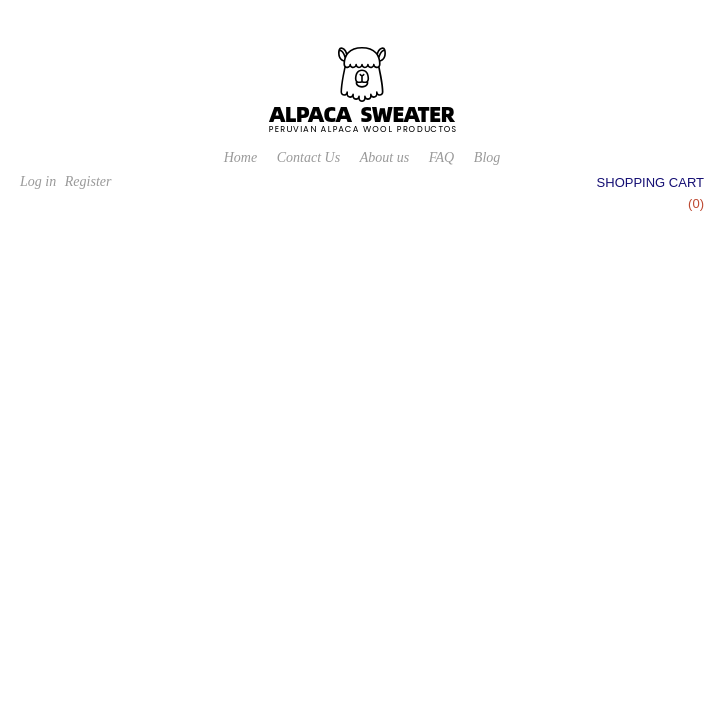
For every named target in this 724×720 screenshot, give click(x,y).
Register (88, 181)
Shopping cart (650, 182)
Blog (487, 157)
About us (384, 157)
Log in (38, 181)
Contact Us (308, 157)
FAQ (441, 157)
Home (240, 157)
